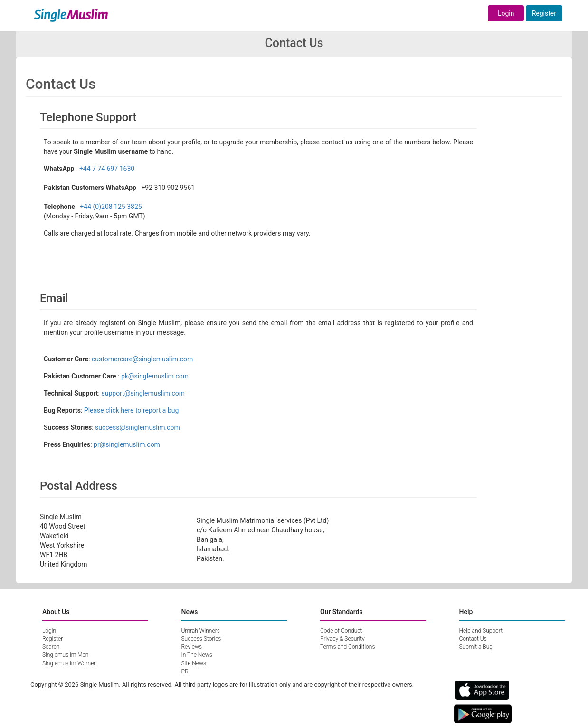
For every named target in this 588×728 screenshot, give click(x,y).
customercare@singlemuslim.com (142, 359)
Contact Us (473, 639)
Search (51, 647)
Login (506, 13)
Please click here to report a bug (132, 410)
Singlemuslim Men (65, 655)
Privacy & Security (342, 639)
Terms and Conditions (348, 647)
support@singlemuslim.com (143, 393)
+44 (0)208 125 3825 (111, 207)
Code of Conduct (341, 631)
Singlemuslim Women (70, 663)
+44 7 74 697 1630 (107, 169)
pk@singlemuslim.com (155, 376)
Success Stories (201, 639)
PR (185, 671)
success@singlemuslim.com (138, 427)
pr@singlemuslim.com (127, 444)
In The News (197, 655)
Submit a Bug (476, 647)
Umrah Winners (201, 631)
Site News (194, 663)
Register (544, 13)
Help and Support (481, 631)
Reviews (192, 647)
